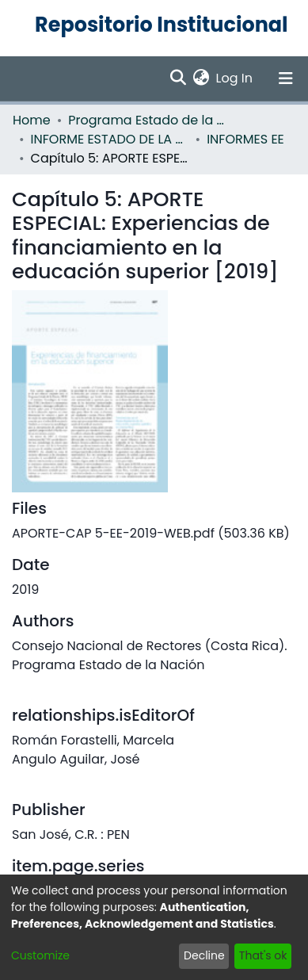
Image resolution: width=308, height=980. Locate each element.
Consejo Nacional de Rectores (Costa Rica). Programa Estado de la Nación (150, 655)
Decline (204, 955)
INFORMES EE (245, 139)
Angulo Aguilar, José (76, 759)
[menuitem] (202, 78)
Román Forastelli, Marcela (93, 740)
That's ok (263, 955)
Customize (40, 955)
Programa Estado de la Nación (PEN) (147, 120)
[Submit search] (179, 78)
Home (32, 120)
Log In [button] (235, 78)
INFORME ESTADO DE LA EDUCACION (110, 139)
